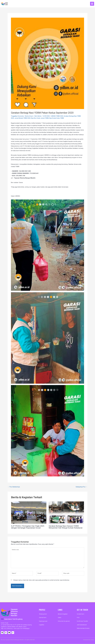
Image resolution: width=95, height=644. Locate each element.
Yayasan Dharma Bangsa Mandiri (15, 640)
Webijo (92, 640)
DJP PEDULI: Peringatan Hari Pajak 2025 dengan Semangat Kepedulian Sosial (28, 527)
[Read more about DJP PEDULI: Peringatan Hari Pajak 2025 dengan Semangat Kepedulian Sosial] (29, 512)
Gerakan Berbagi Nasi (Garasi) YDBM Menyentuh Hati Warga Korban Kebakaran (66, 527)
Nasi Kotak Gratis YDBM (57, 118)
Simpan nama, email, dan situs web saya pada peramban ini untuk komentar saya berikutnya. (41, 580)
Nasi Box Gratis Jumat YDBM (40, 118)
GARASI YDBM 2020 (57, 116)
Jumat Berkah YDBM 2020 (22, 118)
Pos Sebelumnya (14, 487)
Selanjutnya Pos (81, 487)
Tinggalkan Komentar (17, 116)
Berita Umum (29, 116)
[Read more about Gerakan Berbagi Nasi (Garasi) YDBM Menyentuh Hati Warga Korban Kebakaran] (66, 512)
